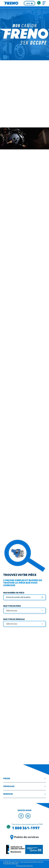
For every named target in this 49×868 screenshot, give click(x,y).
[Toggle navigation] (44, 3)
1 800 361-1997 (26, 828)
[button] (24, 779)
